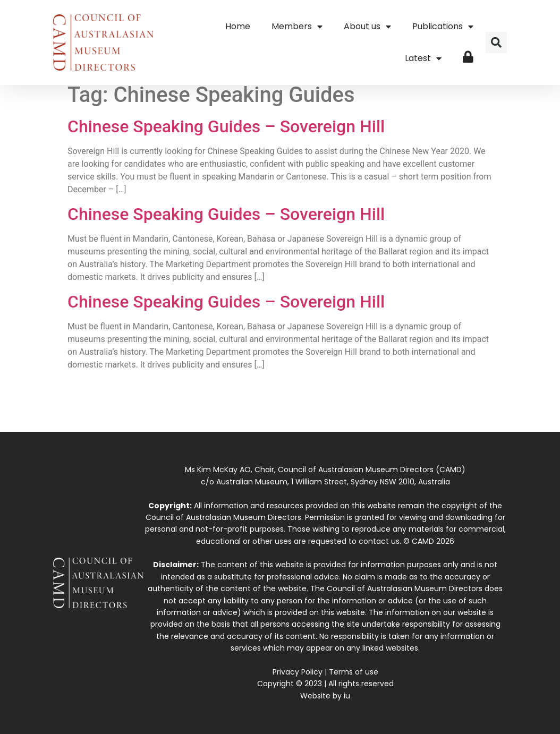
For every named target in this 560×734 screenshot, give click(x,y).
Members (297, 27)
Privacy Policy (298, 672)
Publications (443, 27)
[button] (496, 42)
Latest (423, 58)
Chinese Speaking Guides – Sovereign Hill (226, 126)
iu (347, 696)
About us (367, 27)
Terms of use (354, 672)
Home (238, 26)
